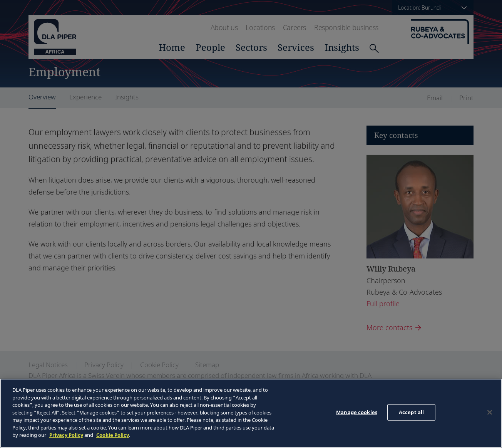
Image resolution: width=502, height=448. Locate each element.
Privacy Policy (66, 435)
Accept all (411, 412)
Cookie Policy (113, 435)
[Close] (490, 413)
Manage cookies (357, 412)
